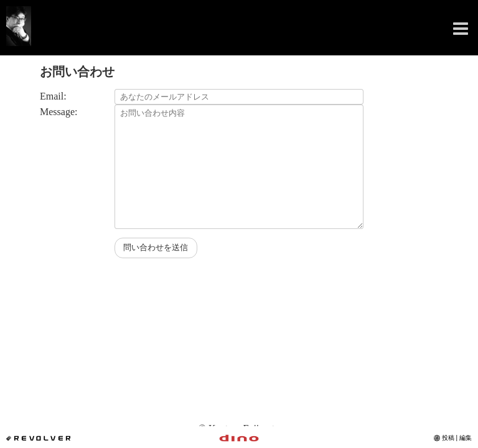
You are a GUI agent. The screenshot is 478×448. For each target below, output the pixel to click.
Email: (53, 96)
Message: (59, 112)
